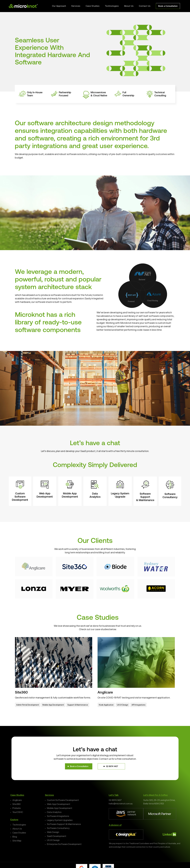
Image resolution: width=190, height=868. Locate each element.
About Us (17, 829)
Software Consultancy (58, 828)
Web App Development (59, 804)
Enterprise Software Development (64, 844)
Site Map (17, 841)
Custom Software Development (63, 800)
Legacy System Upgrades (60, 820)
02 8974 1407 (115, 800)
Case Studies (19, 833)
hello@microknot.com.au (121, 804)
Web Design (53, 832)
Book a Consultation (168, 6)
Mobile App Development (60, 808)
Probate (17, 808)
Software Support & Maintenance (64, 824)
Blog (15, 837)
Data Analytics (54, 812)
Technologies (19, 825)
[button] (79, 766)
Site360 (16, 804)
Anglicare (17, 800)
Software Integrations (58, 816)
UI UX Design (53, 840)
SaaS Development (57, 836)
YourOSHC (18, 812)
